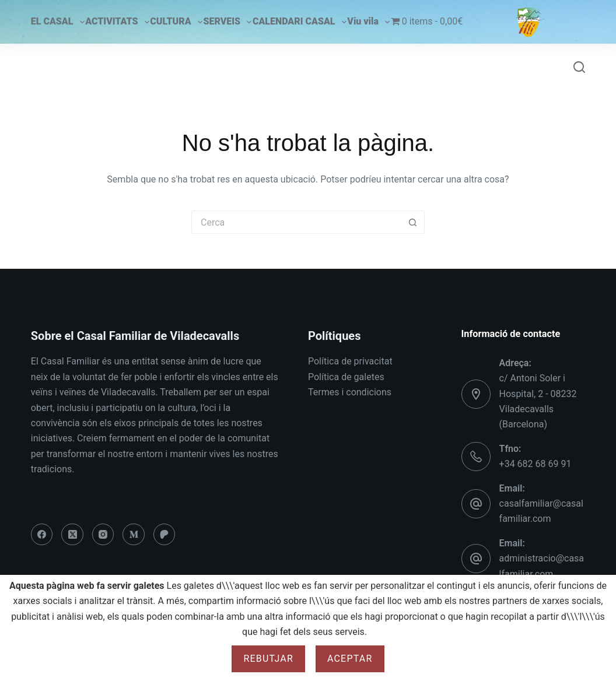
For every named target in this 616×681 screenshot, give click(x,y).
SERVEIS (227, 22)
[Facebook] (42, 535)
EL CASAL (58, 22)
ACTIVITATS (117, 22)
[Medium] (134, 535)
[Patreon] (164, 535)
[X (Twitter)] (72, 535)
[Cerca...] (296, 222)
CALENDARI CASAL (300, 22)
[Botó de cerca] (413, 222)
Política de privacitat (350, 361)
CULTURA (176, 22)
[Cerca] (579, 67)
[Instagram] (103, 535)
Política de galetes (346, 377)
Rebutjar (268, 659)
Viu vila (368, 22)
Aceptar (350, 659)
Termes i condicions (350, 392)
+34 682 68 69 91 (535, 464)
